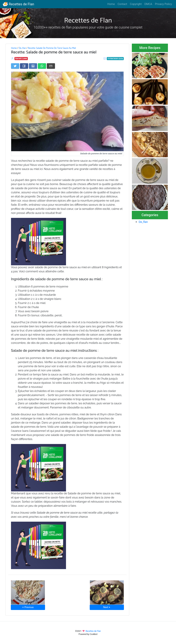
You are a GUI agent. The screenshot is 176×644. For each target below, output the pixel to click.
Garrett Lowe (21, 59)
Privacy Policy (164, 4)
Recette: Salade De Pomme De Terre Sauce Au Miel (52, 48)
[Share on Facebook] (24, 66)
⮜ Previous (28, 607)
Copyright (136, 4)
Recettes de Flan (18, 4)
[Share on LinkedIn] (33, 66)
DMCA (148, 4)
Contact (122, 4)
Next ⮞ (107, 607)
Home (111, 4)
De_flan (22, 48)
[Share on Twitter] (15, 66)
